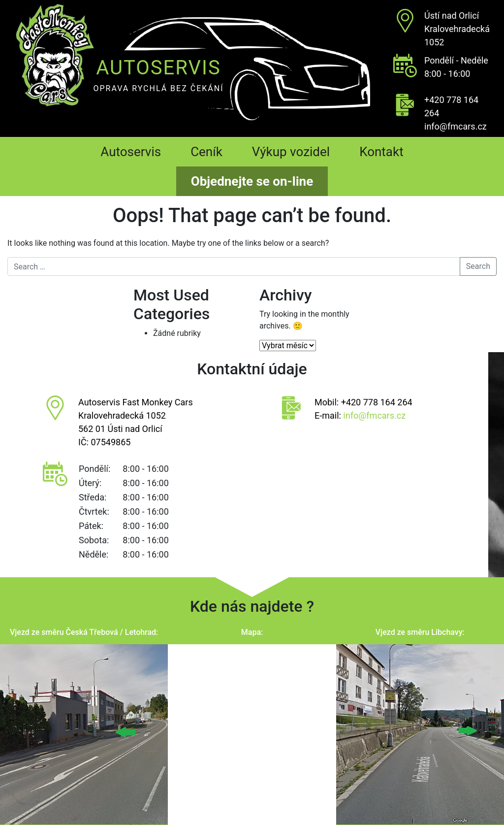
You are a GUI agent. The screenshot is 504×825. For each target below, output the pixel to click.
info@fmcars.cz (456, 126)
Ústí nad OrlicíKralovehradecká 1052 (457, 29)
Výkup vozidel (291, 152)
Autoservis (131, 152)
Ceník (206, 152)
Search (478, 266)
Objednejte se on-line (252, 181)
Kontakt (381, 152)
